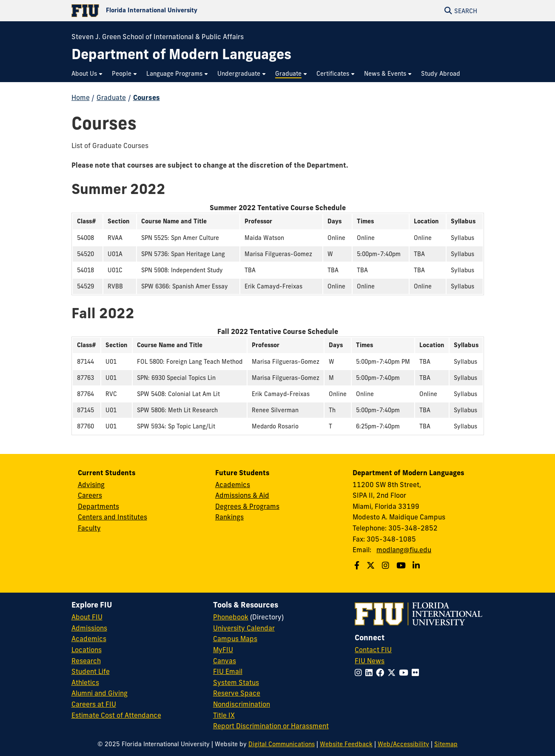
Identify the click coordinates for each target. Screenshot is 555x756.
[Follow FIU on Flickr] (417, 673)
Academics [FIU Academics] (89, 639)
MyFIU (223, 650)
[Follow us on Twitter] (372, 565)
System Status (236, 682)
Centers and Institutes (112, 517)
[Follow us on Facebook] (358, 565)
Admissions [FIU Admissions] (89, 628)
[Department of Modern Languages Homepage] (181, 54)
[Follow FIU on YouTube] (405, 673)
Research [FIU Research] (86, 661)
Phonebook (231, 617)
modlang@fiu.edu (404, 550)
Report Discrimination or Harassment (271, 726)
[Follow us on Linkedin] (417, 565)
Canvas (225, 661)
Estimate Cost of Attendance (116, 715)
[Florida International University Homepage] (175, 11)
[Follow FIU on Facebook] (382, 673)
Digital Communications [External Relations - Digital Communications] (282, 744)
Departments (98, 506)
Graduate (111, 97)
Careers (90, 495)
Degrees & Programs (247, 506)
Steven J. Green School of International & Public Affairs (158, 37)
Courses (147, 97)
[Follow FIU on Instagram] (360, 673)
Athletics (85, 682)
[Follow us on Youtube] (402, 565)
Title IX (224, 715)
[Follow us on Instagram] (387, 565)
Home (81, 97)
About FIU (87, 617)
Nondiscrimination (242, 704)
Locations (87, 650)
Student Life (91, 671)
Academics (233, 485)
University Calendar (244, 628)
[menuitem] (87, 74)
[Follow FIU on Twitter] (393, 673)
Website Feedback (346, 744)
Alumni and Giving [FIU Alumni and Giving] (100, 693)
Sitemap (446, 744)
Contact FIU (373, 650)
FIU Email (228, 671)
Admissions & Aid (242, 495)
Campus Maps (235, 639)
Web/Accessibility (403, 744)
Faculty (89, 528)
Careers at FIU (94, 704)
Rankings (229, 517)
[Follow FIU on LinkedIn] (371, 673)
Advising (91, 485)
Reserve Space (237, 693)
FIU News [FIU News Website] (370, 661)
